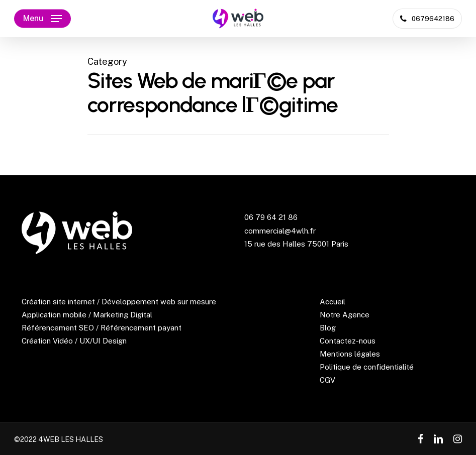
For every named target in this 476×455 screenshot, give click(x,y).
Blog (328, 328)
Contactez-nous (348, 341)
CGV (327, 380)
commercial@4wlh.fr (280, 231)
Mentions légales (350, 354)
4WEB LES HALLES (71, 439)
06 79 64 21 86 (271, 217)
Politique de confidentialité (367, 367)
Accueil (332, 302)
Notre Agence (345, 315)
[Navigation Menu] (42, 19)
